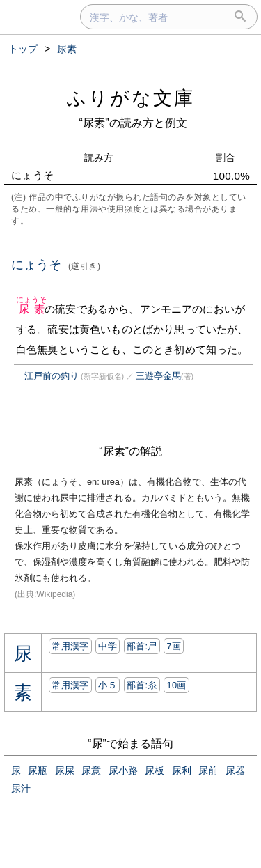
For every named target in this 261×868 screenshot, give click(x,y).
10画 (176, 685)
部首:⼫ (142, 646)
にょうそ (56, 265)
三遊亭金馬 (158, 376)
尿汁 (21, 789)
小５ (108, 685)
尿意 (91, 770)
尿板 (155, 770)
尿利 (182, 770)
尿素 (32, 309)
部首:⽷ (142, 685)
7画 (174, 646)
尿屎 (65, 770)
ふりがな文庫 (131, 98)
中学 (108, 646)
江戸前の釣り (52, 376)
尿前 (208, 770)
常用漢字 (70, 646)
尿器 (235, 770)
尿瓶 (38, 770)
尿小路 (123, 770)
